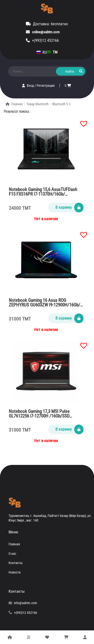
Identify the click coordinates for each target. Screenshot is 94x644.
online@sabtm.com (46, 32)
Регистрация (46, 86)
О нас (12, 554)
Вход (31, 86)
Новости (15, 572)
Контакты (16, 563)
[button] (81, 121)
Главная (17, 104)
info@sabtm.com (26, 603)
